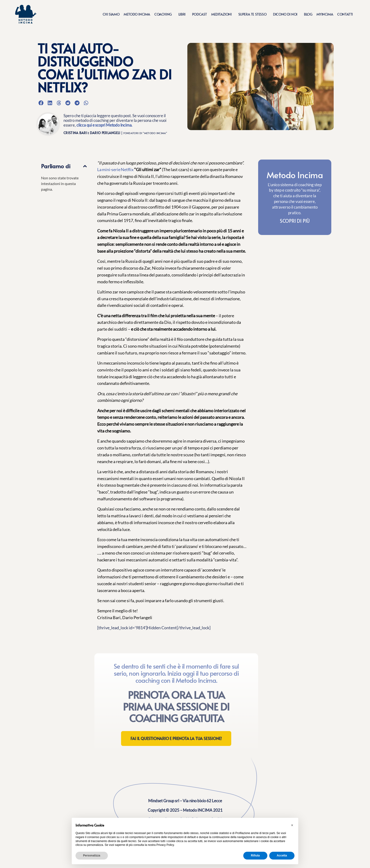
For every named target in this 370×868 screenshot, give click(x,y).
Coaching (164, 14)
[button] (41, 103)
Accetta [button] (282, 856)
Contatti (345, 14)
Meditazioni (223, 14)
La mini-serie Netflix (115, 169)
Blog (308, 14)
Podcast (200, 14)
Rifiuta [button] (255, 856)
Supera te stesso (254, 14)
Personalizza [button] (92, 856)
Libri (183, 14)
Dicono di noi (286, 14)
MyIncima (325, 14)
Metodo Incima (137, 14)
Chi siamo (111, 14)
